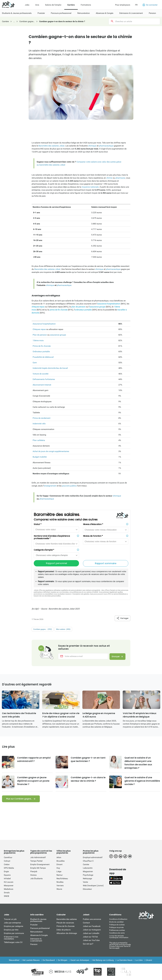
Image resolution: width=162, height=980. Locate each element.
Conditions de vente (117, 933)
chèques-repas (38, 307)
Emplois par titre (11, 930)
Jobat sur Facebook (92, 926)
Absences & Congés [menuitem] (105, 13)
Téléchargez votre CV (13, 943)
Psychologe (88, 875)
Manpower (9, 886)
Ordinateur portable (41, 352)
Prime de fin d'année (42, 346)
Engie (6, 872)
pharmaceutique (106, 146)
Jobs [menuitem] (27, 5)
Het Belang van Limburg (103, 960)
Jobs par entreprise (12, 923)
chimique (92, 146)
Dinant (59, 865)
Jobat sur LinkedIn (91, 933)
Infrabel (7, 879)
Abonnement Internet (42, 385)
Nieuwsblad (14, 960)
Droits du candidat (116, 922)
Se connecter (150, 5)
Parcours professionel (40, 928)
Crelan (7, 865)
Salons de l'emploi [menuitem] (53, 5)
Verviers (60, 886)
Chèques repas (39, 329)
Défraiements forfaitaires (44, 379)
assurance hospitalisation (109, 304)
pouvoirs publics (69, 486)
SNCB (6, 896)
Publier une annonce (92, 919)
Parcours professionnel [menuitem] (61, 13)
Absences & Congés (39, 935)
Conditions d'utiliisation (118, 919)
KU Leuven (9, 882)
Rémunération (36, 932)
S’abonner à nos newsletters (11, 938)
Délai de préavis (64, 930)
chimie (109, 178)
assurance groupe (97, 307)
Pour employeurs (123, 5)
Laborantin (88, 868)
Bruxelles (61, 861)
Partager (123, 618)
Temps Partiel (36, 861)
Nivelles (60, 882)
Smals (7, 893)
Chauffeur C (88, 861)
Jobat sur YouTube (91, 941)
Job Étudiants (36, 879)
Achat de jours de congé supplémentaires (51, 451)
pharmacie (120, 178)
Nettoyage (87, 879)
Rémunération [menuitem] (84, 13)
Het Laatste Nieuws (31, 960)
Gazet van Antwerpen (80, 960)
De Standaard (49, 960)
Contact (86, 923)
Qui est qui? (88, 944)
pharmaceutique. (64, 285)
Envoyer (116, 657)
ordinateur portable (84, 310)
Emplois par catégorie (14, 926)
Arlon (59, 858)
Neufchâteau (62, 879)
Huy (58, 868)
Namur (60, 875)
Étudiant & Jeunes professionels (38, 920)
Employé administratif (93, 858)
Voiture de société (41, 374)
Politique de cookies (117, 925)
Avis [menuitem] (37, 5)
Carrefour (8, 858)
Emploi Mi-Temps (38, 868)
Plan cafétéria (39, 440)
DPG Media (9, 868)
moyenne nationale (90, 187)
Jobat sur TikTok (90, 937)
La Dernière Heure (125, 960)
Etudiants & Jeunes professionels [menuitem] (17, 13)
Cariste (86, 865)
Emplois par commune (14, 933)
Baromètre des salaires (67, 919)
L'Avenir (149, 960)
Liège (59, 872)
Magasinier (88, 872)
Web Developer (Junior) (93, 886)
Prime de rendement (42, 418)
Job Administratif (38, 858)
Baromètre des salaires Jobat (51, 146)
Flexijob (34, 872)
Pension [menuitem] (152, 13)
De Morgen (63, 960)
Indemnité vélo (39, 424)
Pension (34, 945)
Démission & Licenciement (36, 940)
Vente (85, 882)
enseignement (50, 486)
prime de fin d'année (59, 310)
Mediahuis (9, 889)
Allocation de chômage (67, 933)
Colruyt (7, 861)
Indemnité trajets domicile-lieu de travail (50, 368)
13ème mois (38, 340)
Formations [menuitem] (86, 5)
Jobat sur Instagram (92, 930)
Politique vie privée (116, 928)
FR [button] (136, 5)
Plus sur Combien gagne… (19, 799)
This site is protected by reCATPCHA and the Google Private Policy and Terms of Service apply (120, 946)
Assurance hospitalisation (44, 324)
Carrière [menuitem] (71, 5)
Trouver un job (10, 919)
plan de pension (78, 307)
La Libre (139, 960)
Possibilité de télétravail (43, 357)
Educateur (87, 889)
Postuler (34, 925)
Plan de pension (40, 335)
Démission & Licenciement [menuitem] (131, 13)
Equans (7, 875)
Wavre (59, 889)
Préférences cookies (117, 930)
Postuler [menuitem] (41, 13)
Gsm (35, 363)
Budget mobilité (40, 457)
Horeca (33, 875)
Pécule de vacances (65, 923)
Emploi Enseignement (40, 865)
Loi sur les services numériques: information (119, 937)
